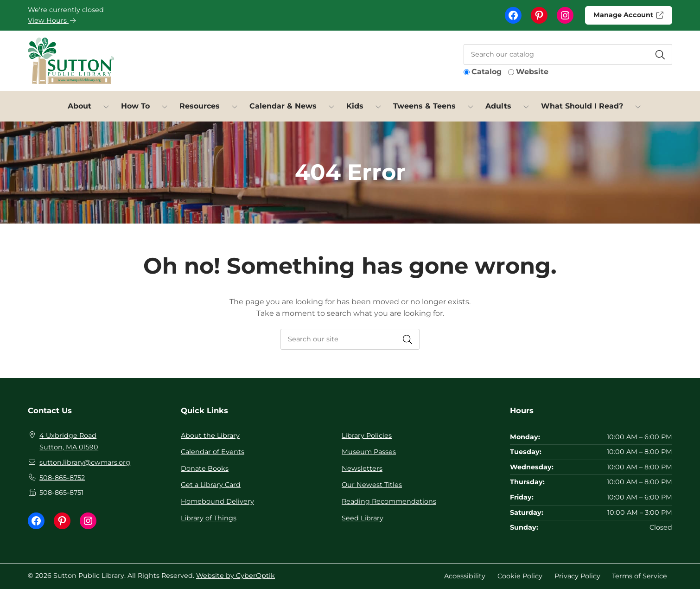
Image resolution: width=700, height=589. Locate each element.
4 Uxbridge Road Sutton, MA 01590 (69, 442)
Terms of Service (640, 576)
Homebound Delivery (217, 501)
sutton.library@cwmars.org (85, 462)
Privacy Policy (577, 576)
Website (532, 72)
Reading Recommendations (389, 501)
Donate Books (205, 468)
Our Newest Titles (372, 485)
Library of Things (209, 518)
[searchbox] (350, 339)
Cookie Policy (520, 576)
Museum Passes (369, 452)
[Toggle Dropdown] (106, 106)
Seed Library (363, 518)
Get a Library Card (211, 485)
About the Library (210, 435)
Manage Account (628, 15)
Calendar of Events (213, 452)
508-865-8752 (62, 478)
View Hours (52, 20)
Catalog (487, 72)
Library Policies (367, 435)
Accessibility (465, 576)
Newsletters (362, 468)
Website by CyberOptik (235, 576)
